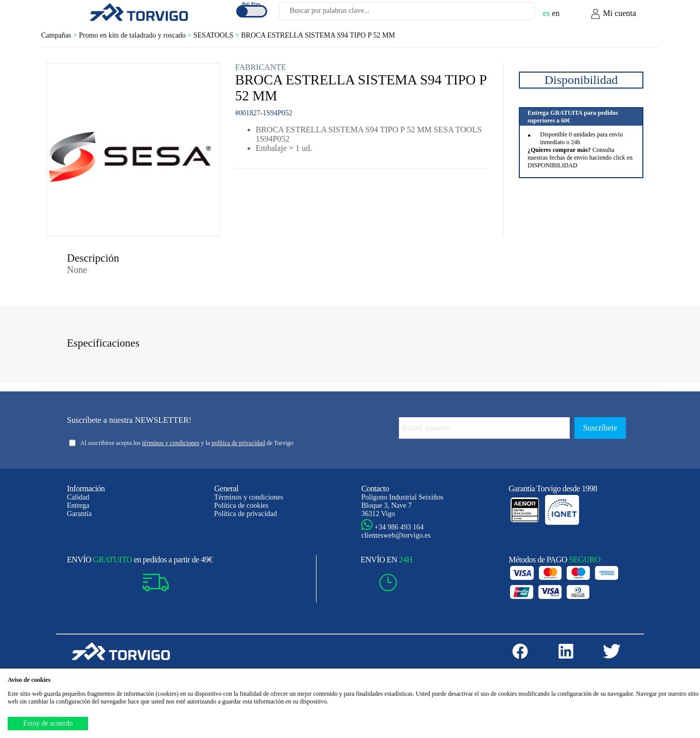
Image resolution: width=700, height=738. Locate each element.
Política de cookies (241, 505)
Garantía (79, 514)
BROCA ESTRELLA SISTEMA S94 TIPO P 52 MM (318, 35)
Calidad (78, 497)
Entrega (78, 505)
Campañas (60, 35)
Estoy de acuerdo (48, 723)
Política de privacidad (246, 514)
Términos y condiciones (249, 497)
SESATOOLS (217, 35)
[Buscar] (515, 14)
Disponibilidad (581, 80)
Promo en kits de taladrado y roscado (136, 35)
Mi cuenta (613, 14)
